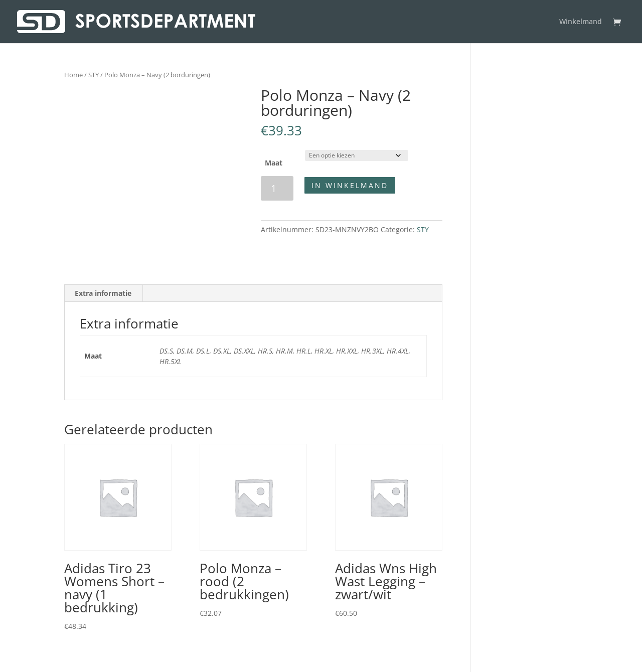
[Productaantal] (277, 188)
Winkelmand (581, 22)
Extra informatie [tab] (103, 293)
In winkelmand (350, 185)
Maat (274, 163)
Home (73, 75)
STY (94, 75)
